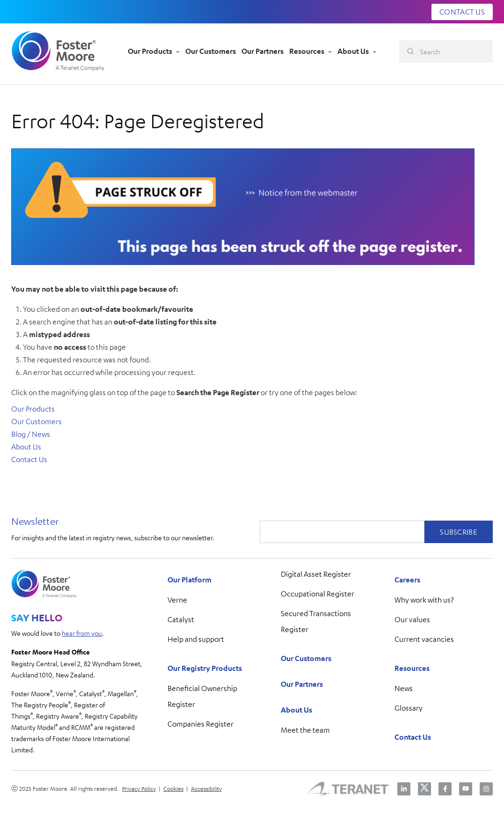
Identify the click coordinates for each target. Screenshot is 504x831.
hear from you (82, 633)
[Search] (446, 51)
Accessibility (206, 788)
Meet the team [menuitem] (305, 730)
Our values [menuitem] (412, 619)
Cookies (173, 788)
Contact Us (29, 459)
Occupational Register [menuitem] (318, 594)
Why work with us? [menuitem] (424, 600)
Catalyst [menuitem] (181, 619)
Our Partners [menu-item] (263, 51)
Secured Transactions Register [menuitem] (316, 621)
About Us (26, 447)
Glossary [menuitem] (409, 708)
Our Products (33, 409)
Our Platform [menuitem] (190, 580)
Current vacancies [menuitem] (424, 639)
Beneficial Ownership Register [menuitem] (202, 696)
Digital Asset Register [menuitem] (316, 574)
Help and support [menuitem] (196, 639)
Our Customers (37, 421)
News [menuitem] (404, 688)
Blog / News (31, 434)
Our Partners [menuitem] (302, 684)
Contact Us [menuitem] (413, 737)
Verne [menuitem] (177, 600)
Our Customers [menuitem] (306, 658)
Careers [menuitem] (407, 580)
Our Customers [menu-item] (211, 51)
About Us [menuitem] (296, 710)
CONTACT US (462, 12)
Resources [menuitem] (412, 668)
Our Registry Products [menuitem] (205, 668)
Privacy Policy (139, 788)
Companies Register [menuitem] (201, 724)
